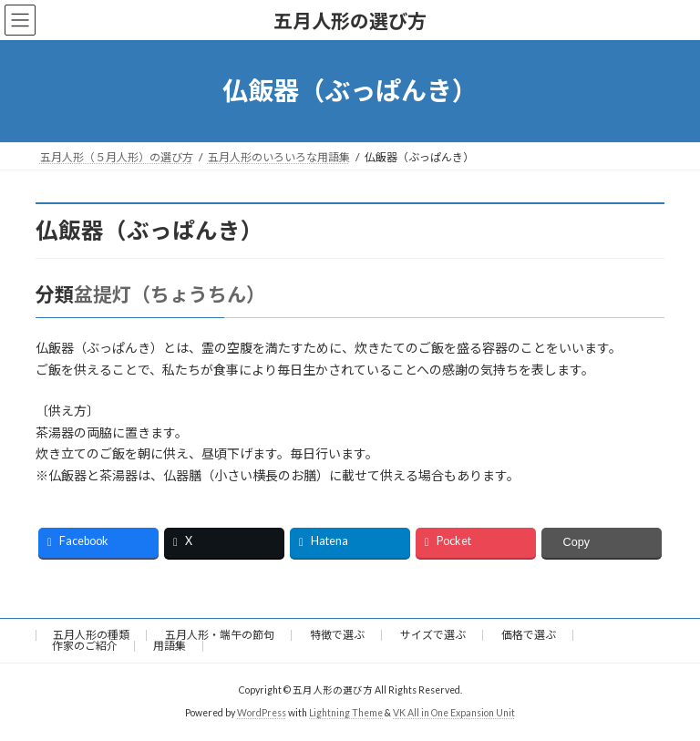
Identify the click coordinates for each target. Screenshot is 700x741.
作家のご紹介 (85, 646)
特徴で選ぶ (337, 635)
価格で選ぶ (529, 635)
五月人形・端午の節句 (220, 635)
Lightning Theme (346, 713)
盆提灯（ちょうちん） (165, 294)
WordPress (262, 713)
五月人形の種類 (91, 635)
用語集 (170, 646)
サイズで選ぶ (433, 635)
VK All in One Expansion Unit (454, 713)
